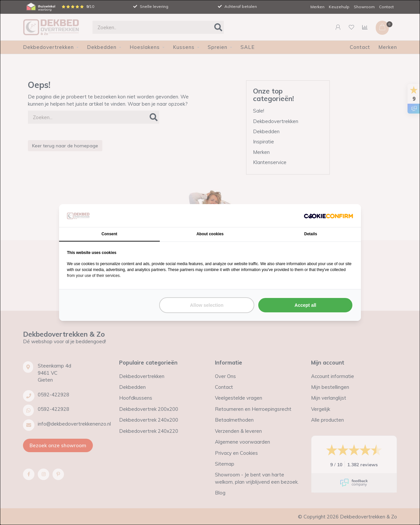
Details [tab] (311, 234)
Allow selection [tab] (207, 305)
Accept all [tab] (305, 305)
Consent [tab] (109, 234)
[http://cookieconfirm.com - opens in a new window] (328, 215)
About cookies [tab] (210, 234)
